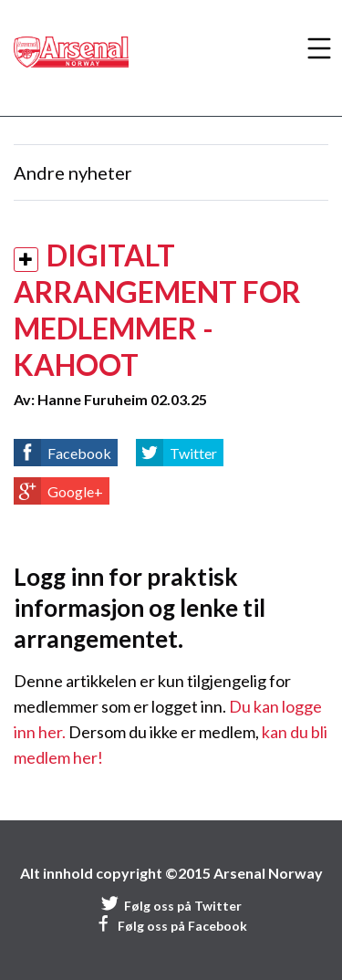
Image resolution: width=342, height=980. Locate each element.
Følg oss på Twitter (171, 906)
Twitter (193, 453)
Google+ (75, 491)
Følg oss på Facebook (171, 926)
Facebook (79, 453)
